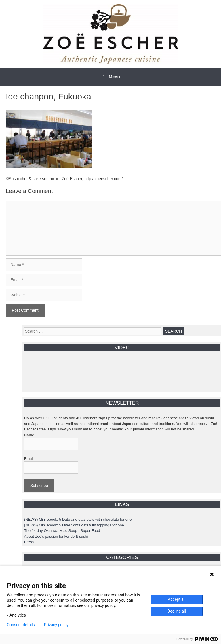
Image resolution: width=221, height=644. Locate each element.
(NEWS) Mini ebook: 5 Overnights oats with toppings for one (74, 525)
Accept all (177, 599)
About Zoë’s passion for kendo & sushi (56, 536)
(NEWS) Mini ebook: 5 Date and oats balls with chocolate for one (78, 519)
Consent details (21, 625)
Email (29, 459)
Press (29, 542)
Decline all (177, 611)
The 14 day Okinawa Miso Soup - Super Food (62, 531)
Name (29, 435)
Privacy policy (56, 625)
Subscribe (39, 486)
